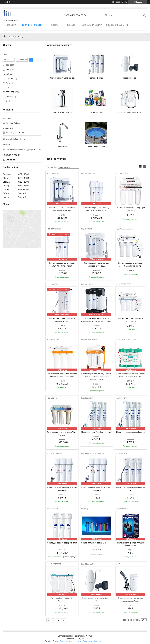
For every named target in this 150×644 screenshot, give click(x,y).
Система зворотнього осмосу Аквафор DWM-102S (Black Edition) (96, 320)
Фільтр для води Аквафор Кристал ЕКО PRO (62, 489)
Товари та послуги (32, 25)
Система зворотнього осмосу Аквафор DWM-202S (62, 209)
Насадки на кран (130, 78)
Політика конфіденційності (94, 641)
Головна (12, 25)
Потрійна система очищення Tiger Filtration (62, 434)
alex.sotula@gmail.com (15, 139)
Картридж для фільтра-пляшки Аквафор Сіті (131, 544)
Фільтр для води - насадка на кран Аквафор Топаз (130, 600)
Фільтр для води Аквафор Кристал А (130, 489)
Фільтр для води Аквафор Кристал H (130, 434)
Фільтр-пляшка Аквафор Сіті (94, 543)
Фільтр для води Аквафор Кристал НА (62, 544)
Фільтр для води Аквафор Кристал (96, 432)
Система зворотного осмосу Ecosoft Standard (130, 320)
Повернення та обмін (116, 25)
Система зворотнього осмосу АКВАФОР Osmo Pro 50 (96, 209)
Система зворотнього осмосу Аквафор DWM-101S (96, 264)
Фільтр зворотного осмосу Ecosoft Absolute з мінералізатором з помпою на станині (96, 377)
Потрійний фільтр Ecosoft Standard (62, 600)
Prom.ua (89, 636)
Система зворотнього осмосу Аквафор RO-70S (62, 320)
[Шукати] (145, 15)
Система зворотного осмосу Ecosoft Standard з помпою (130, 264)
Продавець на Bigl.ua (75, 639)
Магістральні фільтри (62, 112)
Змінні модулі (96, 112)
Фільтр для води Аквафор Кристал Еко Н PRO (96, 489)
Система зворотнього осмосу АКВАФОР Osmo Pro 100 (62, 264)
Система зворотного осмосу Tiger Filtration (130, 209)
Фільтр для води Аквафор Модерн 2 (96, 600)
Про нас (54, 25)
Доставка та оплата (92, 25)
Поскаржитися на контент (71, 641)
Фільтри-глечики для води (130, 112)
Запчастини (62, 147)
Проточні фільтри (96, 78)
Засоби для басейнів (96, 147)
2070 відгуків (121, 2)
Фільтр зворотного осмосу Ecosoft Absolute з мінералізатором (62, 375)
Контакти (71, 25)
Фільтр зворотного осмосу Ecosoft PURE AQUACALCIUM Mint (131, 375)
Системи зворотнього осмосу (62, 78)
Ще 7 (8, 101)
